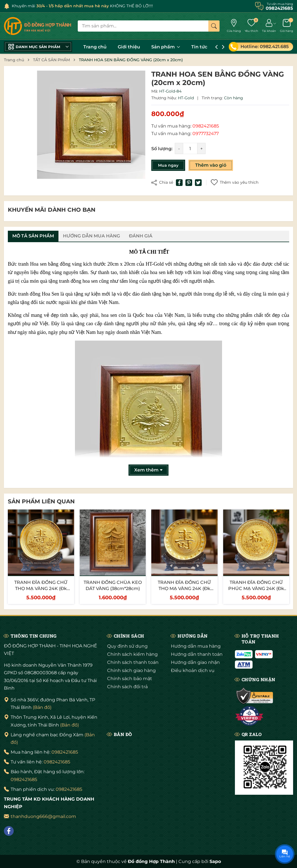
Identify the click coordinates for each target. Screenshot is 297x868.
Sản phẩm (166, 47)
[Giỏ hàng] (287, 26)
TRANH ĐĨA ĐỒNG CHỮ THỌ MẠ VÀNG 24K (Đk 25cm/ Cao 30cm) (41, 589)
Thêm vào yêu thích (235, 182)
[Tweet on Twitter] (198, 183)
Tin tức (199, 47)
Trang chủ (95, 47)
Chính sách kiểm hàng (132, 654)
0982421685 (65, 752)
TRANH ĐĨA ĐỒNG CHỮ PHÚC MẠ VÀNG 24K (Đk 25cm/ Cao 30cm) (256, 589)
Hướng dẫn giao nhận (195, 662)
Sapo (215, 861)
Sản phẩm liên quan (41, 501)
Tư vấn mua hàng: (185, 126)
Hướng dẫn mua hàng (196, 646)
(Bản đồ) (42, 707)
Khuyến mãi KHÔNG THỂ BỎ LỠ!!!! (82, 6)
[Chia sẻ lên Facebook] (179, 183)
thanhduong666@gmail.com (43, 816)
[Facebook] (9, 831)
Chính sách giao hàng (131, 670)
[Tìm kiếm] (214, 26)
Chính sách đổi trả (127, 687)
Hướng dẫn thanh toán (197, 654)
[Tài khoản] (269, 26)
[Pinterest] (189, 183)
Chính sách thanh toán (133, 662)
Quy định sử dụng (127, 646)
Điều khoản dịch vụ (193, 670)
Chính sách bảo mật (130, 679)
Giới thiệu (129, 47)
